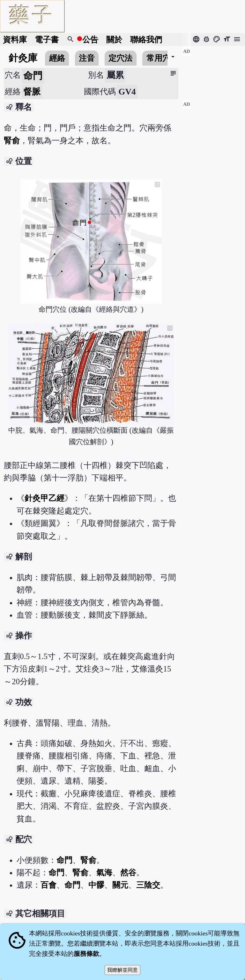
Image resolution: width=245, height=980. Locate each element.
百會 (48, 885)
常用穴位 (162, 58)
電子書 (47, 40)
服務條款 (86, 954)
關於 (114, 40)
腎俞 (12, 141)
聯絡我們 (146, 40)
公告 (90, 40)
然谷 (128, 873)
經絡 (57, 58)
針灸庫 (23, 58)
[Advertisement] (214, 70)
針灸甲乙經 (45, 498)
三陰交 (148, 885)
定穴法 (120, 58)
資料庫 (15, 40)
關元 (120, 885)
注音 (87, 58)
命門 (64, 860)
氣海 (104, 873)
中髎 (96, 885)
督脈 (32, 92)
